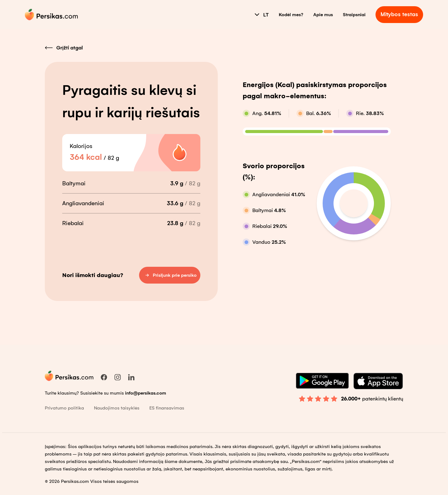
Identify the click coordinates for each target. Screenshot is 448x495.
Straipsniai (354, 15)
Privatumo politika (64, 408)
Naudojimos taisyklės (117, 408)
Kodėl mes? (291, 15)
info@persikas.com (146, 393)
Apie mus (323, 15)
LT (261, 15)
